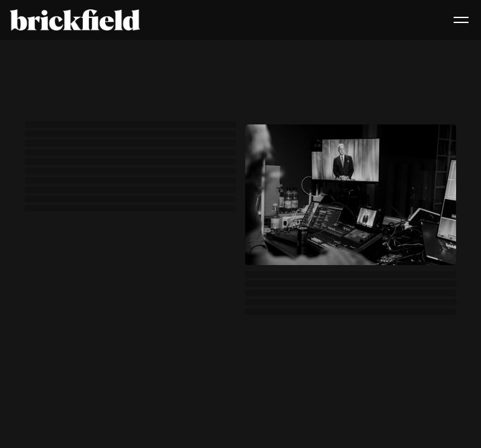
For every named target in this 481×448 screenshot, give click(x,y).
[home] (75, 20)
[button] (461, 20)
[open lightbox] (351, 195)
